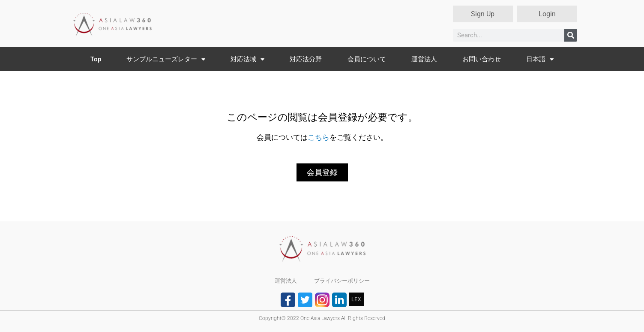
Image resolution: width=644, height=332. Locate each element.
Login (547, 14)
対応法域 (247, 59)
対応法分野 (306, 59)
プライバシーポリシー (342, 281)
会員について (367, 59)
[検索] (571, 35)
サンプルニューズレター (166, 59)
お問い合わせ (482, 59)
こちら (319, 137)
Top (96, 59)
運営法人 (424, 59)
